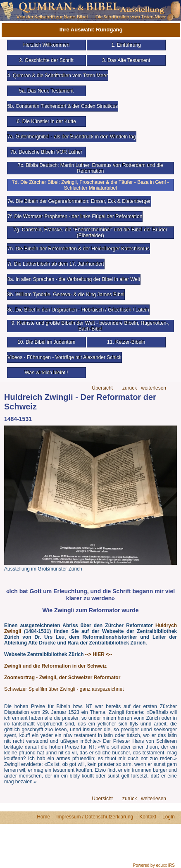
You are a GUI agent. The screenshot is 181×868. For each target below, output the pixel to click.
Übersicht (102, 388)
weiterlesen (154, 388)
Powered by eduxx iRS (154, 865)
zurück (130, 388)
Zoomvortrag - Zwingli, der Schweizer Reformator (62, 678)
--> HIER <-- (99, 654)
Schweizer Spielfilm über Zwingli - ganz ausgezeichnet (64, 689)
